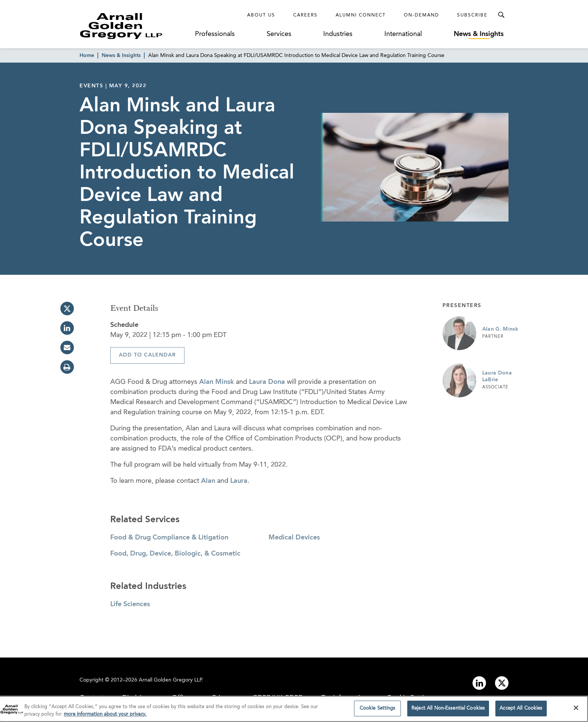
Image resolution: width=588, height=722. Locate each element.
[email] (67, 348)
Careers (305, 15)
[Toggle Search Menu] (501, 15)
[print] (67, 367)
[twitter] (67, 309)
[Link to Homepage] (135, 26)
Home (87, 55)
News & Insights (479, 34)
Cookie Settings (378, 711)
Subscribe (472, 15)
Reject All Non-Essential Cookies (448, 711)
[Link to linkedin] (479, 683)
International (403, 34)
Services (279, 34)
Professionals (215, 34)
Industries (338, 34)
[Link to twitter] (502, 683)
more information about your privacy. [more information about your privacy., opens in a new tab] (105, 717)
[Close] (576, 710)
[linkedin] (67, 328)
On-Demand (421, 15)
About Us (261, 15)
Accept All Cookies (521, 711)
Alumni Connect (361, 15)
